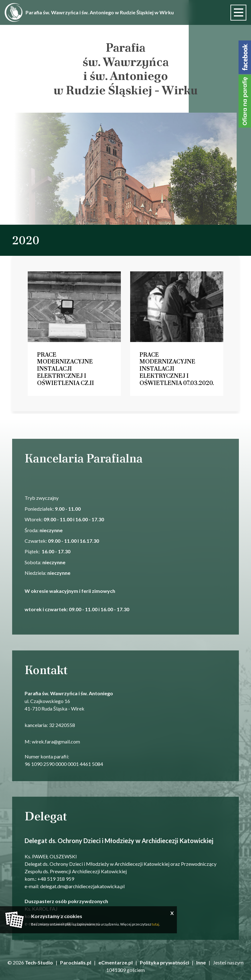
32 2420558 (62, 725)
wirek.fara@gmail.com (56, 741)
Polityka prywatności (164, 962)
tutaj (155, 924)
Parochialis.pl (76, 962)
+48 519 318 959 (56, 878)
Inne (201, 962)
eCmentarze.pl (116, 962)
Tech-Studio (39, 962)
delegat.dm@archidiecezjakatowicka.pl (82, 886)
